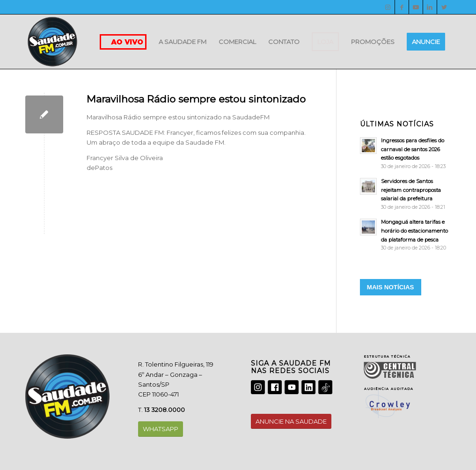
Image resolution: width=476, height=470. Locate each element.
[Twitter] (444, 7)
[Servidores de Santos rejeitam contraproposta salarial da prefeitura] (406, 194)
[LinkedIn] (430, 7)
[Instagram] (388, 7)
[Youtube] (416, 7)
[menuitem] (183, 42)
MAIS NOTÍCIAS (391, 287)
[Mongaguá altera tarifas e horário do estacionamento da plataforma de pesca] (406, 235)
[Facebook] (402, 7)
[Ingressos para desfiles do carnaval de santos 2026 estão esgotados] (406, 153)
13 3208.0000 (165, 410)
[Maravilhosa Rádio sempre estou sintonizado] (44, 114)
